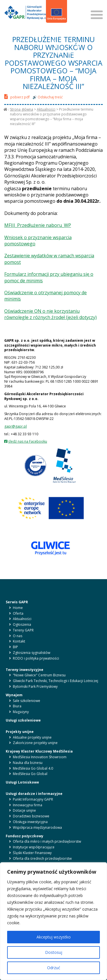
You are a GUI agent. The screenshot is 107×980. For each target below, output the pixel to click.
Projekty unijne (20, 732)
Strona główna (22, 109)
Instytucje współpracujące (34, 847)
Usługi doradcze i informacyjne (34, 794)
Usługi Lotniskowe (22, 782)
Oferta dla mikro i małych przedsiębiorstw (47, 841)
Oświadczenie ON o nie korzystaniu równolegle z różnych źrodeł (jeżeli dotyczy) (51, 314)
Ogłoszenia (22, 624)
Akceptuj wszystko (54, 937)
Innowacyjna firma (28, 805)
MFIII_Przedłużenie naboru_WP (38, 225)
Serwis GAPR (17, 602)
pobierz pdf (17, 97)
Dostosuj (54, 952)
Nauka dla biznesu (28, 763)
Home (18, 608)
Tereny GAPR (23, 630)
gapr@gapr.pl (16, 426)
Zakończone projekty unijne (35, 743)
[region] (53, 921)
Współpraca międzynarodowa (37, 827)
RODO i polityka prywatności (36, 658)
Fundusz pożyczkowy (25, 836)
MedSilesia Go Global (30, 774)
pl (51, 31)
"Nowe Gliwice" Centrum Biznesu (39, 675)
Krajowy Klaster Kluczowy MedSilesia (39, 751)
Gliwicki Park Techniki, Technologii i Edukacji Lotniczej (55, 681)
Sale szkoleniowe (27, 701)
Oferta (18, 613)
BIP (54, 38)
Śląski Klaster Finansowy (32, 853)
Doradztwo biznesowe (31, 816)
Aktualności (46, 109)
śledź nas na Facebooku (28, 441)
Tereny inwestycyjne (25, 670)
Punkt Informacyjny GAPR (33, 799)
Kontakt (19, 641)
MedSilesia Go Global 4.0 (33, 768)
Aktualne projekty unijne (32, 737)
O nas (18, 636)
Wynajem (14, 695)
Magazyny (21, 712)
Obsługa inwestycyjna (30, 822)
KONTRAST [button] (77, 50)
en (57, 31)
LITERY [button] (56, 50)
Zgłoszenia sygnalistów (32, 653)
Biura (17, 706)
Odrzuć (54, 968)
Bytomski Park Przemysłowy (35, 686)
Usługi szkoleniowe (23, 720)
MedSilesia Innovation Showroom (40, 757)
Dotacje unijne (24, 810)
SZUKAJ (76, 5)
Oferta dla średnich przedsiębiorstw (42, 858)
